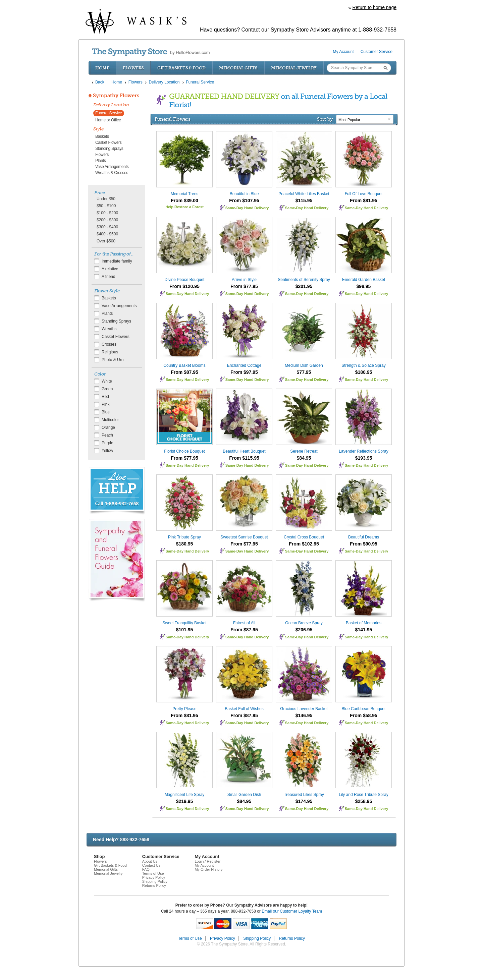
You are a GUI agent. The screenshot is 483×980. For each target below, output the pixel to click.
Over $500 (106, 241)
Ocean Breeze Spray (304, 623)
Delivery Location (111, 105)
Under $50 (106, 199)
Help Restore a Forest (184, 207)
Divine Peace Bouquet (185, 280)
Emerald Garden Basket (364, 280)
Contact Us (151, 865)
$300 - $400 (107, 227)
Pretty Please (184, 709)
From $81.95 (364, 200)
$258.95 (364, 801)
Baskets (102, 136)
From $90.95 (364, 544)
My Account (343, 52)
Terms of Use (153, 873)
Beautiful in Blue (244, 194)
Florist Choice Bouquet (184, 451)
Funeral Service (109, 113)
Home (102, 68)
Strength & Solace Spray (363, 365)
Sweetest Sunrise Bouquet (244, 537)
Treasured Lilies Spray (304, 795)
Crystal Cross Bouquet (304, 537)
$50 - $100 (106, 206)
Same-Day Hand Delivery (247, 208)
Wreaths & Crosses (112, 173)
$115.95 (304, 200)
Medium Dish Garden (304, 365)
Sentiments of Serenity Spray (304, 280)
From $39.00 (184, 200)
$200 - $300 (107, 220)
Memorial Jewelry (294, 68)
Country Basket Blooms (184, 365)
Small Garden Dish (244, 795)
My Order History (208, 869)
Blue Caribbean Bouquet (364, 709)
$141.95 (364, 630)
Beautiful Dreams (364, 537)
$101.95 (185, 630)
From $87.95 (184, 372)
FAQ (146, 869)
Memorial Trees (185, 194)
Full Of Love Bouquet (364, 194)
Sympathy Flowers (116, 96)
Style (98, 129)
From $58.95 (364, 715)
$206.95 (304, 630)
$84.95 (304, 458)
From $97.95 (244, 372)
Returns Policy (154, 885)
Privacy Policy (154, 877)
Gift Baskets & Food (181, 68)
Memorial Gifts (238, 68)
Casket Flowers (109, 142)
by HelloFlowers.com (151, 52)
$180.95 (364, 372)
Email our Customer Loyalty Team (292, 911)
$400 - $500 (107, 234)
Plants (101, 161)
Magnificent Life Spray (185, 795)
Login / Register (207, 861)
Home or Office (108, 120)
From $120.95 (184, 286)
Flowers (133, 68)
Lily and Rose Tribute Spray (363, 795)
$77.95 (304, 372)
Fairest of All (244, 623)
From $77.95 (244, 286)
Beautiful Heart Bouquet (244, 451)
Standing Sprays (109, 149)
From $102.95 (304, 544)
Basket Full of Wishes (244, 709)
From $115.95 (244, 458)
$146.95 (304, 715)
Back (100, 82)
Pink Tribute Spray (184, 537)
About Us (150, 861)
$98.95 (364, 286)
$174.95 (304, 801)
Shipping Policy (155, 881)
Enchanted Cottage (244, 365)
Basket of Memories (364, 623)
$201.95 (304, 286)
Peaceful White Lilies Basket (304, 194)
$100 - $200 (107, 213)
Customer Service (377, 52)
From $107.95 (244, 200)
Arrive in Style (244, 280)
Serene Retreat (304, 451)
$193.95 (364, 458)
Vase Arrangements (112, 167)
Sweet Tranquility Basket (184, 623)
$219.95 (185, 801)
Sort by (325, 119)
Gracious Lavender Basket (304, 709)
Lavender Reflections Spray (363, 451)
